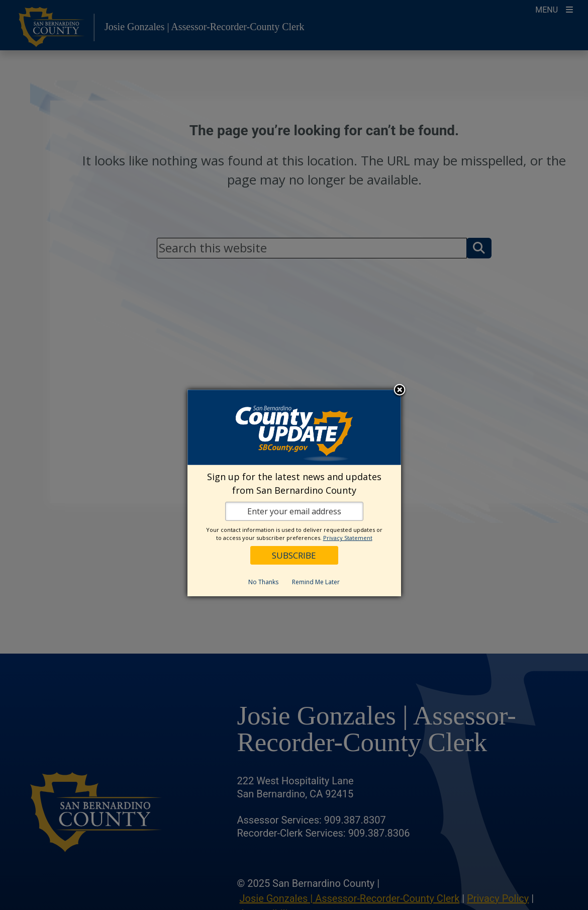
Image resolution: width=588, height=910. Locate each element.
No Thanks (263, 582)
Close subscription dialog (400, 391)
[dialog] (294, 493)
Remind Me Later (316, 582)
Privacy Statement (348, 538)
